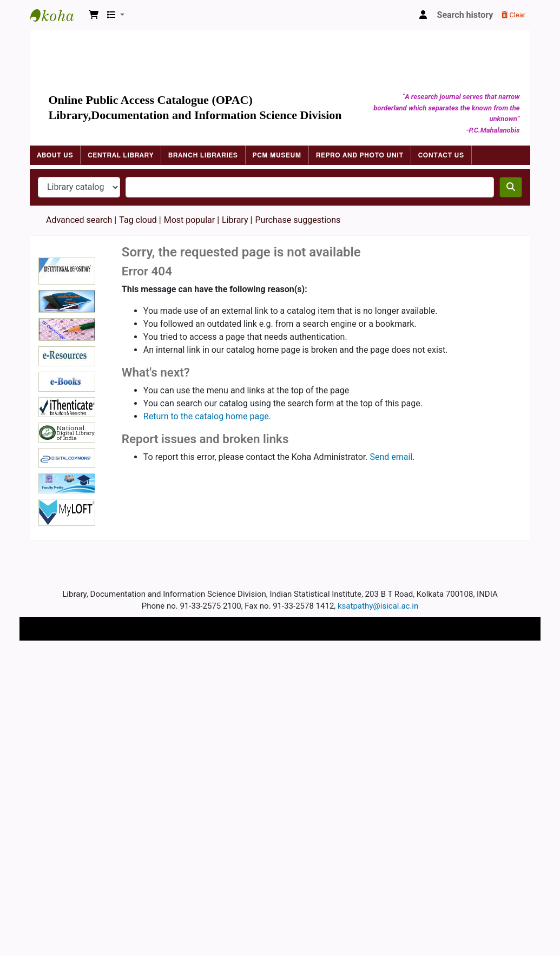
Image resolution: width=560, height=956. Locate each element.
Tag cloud (138, 220)
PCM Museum (277, 155)
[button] (94, 15)
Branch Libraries (203, 155)
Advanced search (79, 220)
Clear (513, 15)
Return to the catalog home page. (207, 416)
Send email (391, 457)
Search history (465, 15)
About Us (55, 155)
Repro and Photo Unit (360, 155)
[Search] (511, 187)
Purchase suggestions (298, 220)
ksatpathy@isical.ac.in (378, 606)
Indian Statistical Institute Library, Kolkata (57, 15)
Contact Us (441, 155)
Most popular (189, 220)
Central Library (121, 155)
